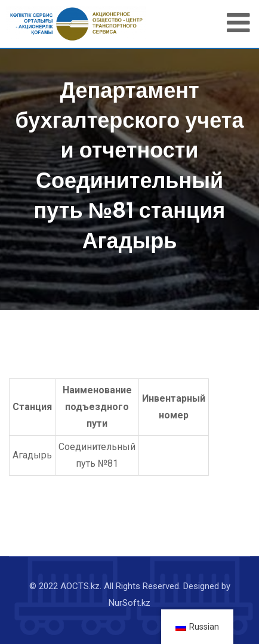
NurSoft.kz (129, 603)
